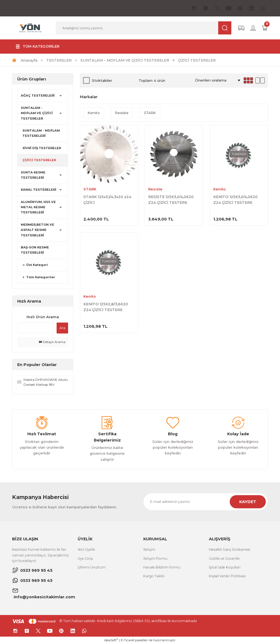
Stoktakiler (102, 80)
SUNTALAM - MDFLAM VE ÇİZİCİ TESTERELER (37, 113)
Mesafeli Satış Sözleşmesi (230, 549)
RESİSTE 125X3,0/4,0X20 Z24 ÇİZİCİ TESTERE (171, 200)
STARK (90, 189)
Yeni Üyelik (86, 549)
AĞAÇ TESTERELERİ (38, 95)
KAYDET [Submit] (248, 502)
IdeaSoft (111, 640)
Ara (62, 328)
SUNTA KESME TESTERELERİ (33, 175)
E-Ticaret (128, 640)
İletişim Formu (155, 559)
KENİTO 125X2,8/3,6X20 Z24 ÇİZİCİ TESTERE (106, 307)
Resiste (155, 189)
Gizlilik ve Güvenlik (224, 559)
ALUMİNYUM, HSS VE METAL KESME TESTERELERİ (38, 207)
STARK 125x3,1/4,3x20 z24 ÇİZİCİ (107, 200)
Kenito (219, 189)
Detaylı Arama (52, 342)
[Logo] (31, 28)
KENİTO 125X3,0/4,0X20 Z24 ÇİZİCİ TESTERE (235, 200)
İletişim (149, 549)
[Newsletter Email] (206, 502)
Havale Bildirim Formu (162, 567)
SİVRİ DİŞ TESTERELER (42, 148)
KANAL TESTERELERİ (39, 190)
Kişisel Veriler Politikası (227, 576)
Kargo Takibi (154, 576)
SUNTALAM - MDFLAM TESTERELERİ (41, 133)
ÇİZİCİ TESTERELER (197, 60)
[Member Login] (253, 28)
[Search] (144, 28)
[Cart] (265, 28)
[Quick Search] (35, 328)
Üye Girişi (85, 559)
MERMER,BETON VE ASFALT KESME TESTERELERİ (37, 230)
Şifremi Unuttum (92, 567)
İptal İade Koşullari (225, 567)
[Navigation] (37, 47)
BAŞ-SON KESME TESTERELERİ (35, 250)
